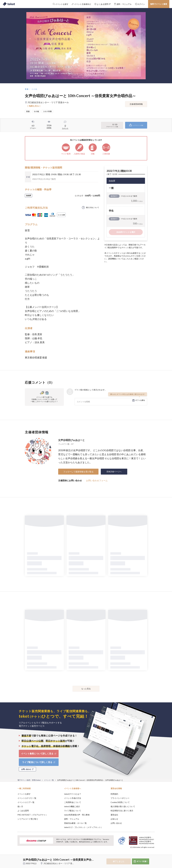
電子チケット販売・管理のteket (29, 780)
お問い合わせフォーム (97, 480)
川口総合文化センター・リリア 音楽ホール (62, 863)
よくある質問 (23, 811)
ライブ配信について (73, 811)
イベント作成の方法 (73, 798)
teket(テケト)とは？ (73, 794)
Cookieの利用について (120, 802)
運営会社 (114, 815)
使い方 (20, 806)
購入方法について (93, 207)
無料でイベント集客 (159, 4)
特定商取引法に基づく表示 (122, 811)
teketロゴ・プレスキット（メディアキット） (83, 827)
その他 (34, 89)
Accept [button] (153, 855)
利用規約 (114, 794)
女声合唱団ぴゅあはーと (71, 440)
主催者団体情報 (136, 104)
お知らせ (114, 819)
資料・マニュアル (72, 819)
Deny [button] (139, 855)
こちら (128, 259)
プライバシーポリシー (120, 798)
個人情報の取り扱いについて (123, 806)
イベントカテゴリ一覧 (27, 798)
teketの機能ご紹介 (72, 806)
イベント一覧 (49, 780)
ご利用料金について (73, 802)
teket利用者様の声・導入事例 (77, 815)
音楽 (27, 89)
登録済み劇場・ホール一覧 (75, 823)
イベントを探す (24, 794)
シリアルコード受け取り (28, 819)
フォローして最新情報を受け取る (78, 472)
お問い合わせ (116, 823)
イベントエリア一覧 (26, 802)
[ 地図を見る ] (34, 106)
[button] (13, 858)
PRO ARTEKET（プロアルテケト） (33, 815)
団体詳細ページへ (114, 472)
